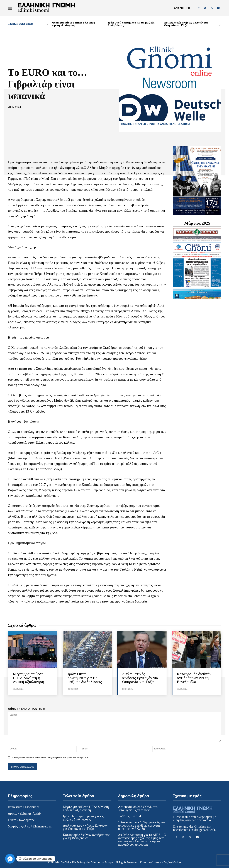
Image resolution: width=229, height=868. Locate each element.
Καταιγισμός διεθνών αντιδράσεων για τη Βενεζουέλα (194, 678)
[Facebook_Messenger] (10, 859)
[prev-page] (48, 25)
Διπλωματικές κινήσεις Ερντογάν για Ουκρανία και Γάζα (186, 24)
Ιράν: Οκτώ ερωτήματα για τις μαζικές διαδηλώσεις (131, 24)
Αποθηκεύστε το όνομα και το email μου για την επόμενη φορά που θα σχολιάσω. (51, 758)
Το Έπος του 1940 (130, 816)
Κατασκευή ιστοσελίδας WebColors (161, 862)
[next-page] (220, 25)
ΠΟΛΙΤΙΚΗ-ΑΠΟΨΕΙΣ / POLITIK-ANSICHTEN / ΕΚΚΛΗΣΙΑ (156, 124)
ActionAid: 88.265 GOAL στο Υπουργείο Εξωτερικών (138, 808)
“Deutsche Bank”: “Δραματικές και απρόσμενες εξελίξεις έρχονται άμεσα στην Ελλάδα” (141, 825)
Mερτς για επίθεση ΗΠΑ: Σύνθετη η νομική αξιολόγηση (73, 24)
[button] (182, 8)
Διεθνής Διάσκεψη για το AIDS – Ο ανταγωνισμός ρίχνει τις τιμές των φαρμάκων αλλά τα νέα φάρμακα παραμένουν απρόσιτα (142, 840)
